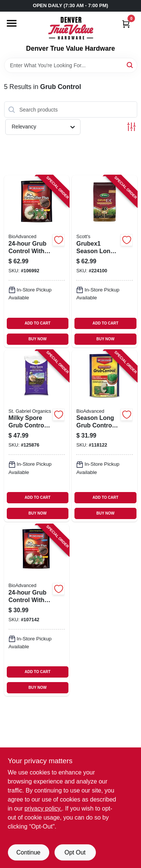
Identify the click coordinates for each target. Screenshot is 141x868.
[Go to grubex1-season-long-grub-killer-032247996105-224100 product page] (105, 261)
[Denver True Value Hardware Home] (71, 28)
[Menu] (12, 23)
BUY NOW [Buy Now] (38, 339)
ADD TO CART (38, 323)
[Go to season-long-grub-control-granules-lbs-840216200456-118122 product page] (105, 436)
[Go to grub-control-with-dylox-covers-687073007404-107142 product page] (37, 610)
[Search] (130, 65)
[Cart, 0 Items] (126, 24)
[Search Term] (71, 65)
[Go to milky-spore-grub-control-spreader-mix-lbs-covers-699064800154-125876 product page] (37, 436)
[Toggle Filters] (131, 127)
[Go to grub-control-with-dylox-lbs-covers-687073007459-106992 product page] (37, 261)
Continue (28, 852)
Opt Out (75, 852)
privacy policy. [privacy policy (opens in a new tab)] (43, 808)
